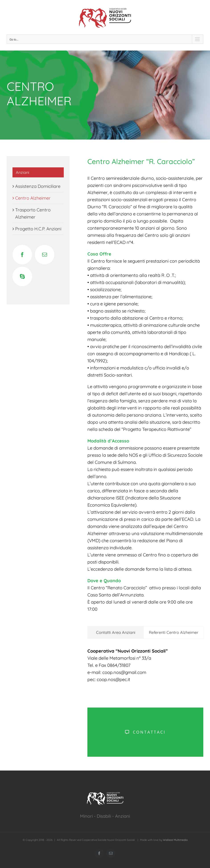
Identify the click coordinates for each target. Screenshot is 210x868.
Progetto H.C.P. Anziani (38, 229)
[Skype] (22, 276)
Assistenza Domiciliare (38, 186)
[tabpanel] (145, 667)
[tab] (116, 632)
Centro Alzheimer (33, 198)
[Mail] (45, 255)
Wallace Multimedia (175, 840)
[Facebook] (22, 255)
